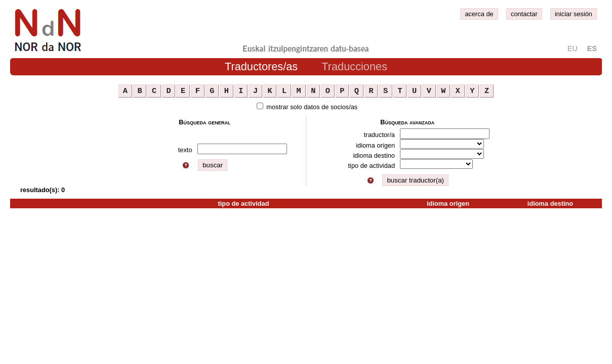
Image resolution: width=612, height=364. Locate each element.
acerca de (479, 14)
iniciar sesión (574, 14)
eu (573, 49)
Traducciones (354, 66)
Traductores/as (261, 66)
